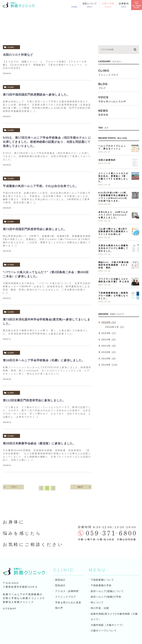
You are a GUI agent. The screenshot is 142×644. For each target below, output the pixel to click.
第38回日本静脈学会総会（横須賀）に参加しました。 (39, 443)
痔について (97, 602)
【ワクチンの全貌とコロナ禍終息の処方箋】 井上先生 (114, 280)
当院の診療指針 (107, 160)
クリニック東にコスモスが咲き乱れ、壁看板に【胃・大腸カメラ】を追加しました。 (113, 177)
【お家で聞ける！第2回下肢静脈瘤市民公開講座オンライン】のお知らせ (113, 232)
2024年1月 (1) (115, 327)
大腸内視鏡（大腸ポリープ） (108, 625)
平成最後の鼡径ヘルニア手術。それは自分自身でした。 (41, 186)
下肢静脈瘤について (102, 580)
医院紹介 (60, 580)
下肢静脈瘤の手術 (101, 585)
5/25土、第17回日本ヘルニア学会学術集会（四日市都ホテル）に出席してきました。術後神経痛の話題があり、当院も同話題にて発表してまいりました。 (47, 142)
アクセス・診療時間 (67, 591)
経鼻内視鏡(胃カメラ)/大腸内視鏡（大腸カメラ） (114, 617)
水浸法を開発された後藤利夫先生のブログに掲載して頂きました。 (113, 248)
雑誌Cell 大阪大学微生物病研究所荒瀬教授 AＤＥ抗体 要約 (114, 265)
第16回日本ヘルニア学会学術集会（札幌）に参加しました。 (44, 360)
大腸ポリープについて (104, 631)
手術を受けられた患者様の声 (68, 605)
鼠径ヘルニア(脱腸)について (107, 591)
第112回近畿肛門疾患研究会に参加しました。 (34, 400)
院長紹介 (60, 585)
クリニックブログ (66, 597)
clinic (11, 47)
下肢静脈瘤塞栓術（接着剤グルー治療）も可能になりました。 (113, 296)
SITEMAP (10, 608)
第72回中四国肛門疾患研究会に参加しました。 (35, 229)
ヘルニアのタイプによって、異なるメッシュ (112, 147)
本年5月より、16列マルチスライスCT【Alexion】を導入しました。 (113, 215)
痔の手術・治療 (100, 608)
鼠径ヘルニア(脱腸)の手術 (106, 597)
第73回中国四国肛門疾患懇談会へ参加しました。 (36, 95)
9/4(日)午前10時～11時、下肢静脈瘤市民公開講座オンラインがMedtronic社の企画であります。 (114, 197)
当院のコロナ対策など (18, 55)
